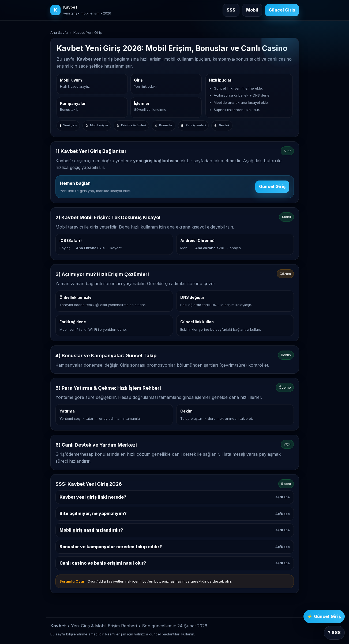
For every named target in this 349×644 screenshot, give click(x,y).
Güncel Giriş (272, 186)
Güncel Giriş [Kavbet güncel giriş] (282, 10)
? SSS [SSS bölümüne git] (334, 632)
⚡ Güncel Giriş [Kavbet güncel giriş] (324, 616)
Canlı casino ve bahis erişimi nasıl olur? (175, 563)
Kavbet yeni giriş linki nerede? (175, 497)
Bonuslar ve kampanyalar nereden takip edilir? (175, 547)
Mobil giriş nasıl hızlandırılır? (175, 530)
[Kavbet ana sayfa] (81, 10)
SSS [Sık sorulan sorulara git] (231, 10)
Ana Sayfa (59, 32)
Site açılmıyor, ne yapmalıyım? (175, 513)
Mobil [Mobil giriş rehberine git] (252, 10)
